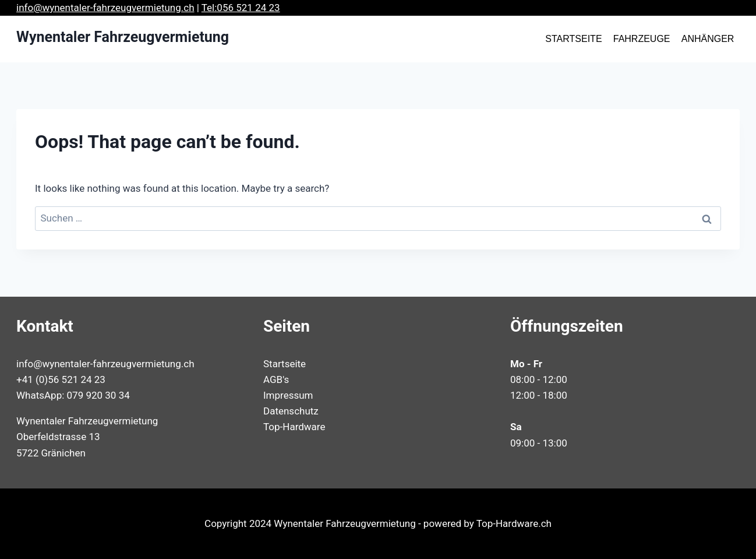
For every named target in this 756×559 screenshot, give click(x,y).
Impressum (288, 395)
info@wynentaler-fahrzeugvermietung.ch (105, 8)
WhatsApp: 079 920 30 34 (73, 395)
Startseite (285, 364)
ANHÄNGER (708, 39)
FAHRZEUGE (642, 39)
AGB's (276, 379)
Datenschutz (291, 411)
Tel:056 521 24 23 (241, 8)
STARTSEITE (573, 39)
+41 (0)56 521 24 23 (61, 379)
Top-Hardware (294, 427)
